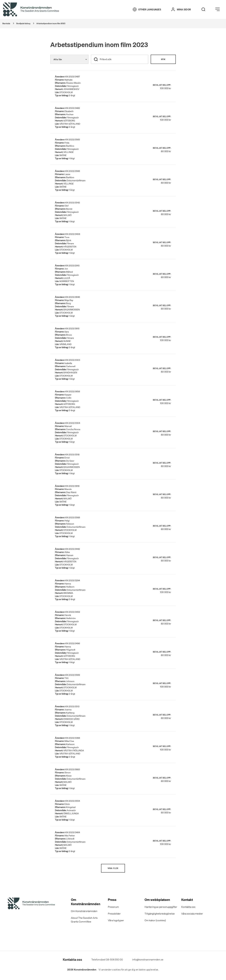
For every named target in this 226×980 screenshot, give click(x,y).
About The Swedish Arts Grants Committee (84, 920)
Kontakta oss (188, 907)
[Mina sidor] (181, 9)
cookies (116, 970)
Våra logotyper (116, 920)
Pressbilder (114, 914)
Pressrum (113, 907)
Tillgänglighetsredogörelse (160, 914)
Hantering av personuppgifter (161, 907)
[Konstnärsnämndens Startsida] (31, 904)
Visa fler (113, 868)
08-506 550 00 (114, 959)
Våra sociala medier (192, 914)
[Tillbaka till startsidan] (31, 10)
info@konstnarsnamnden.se (148, 959)
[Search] (203, 9)
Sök (163, 59)
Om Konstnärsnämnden (84, 911)
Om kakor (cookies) (155, 920)
